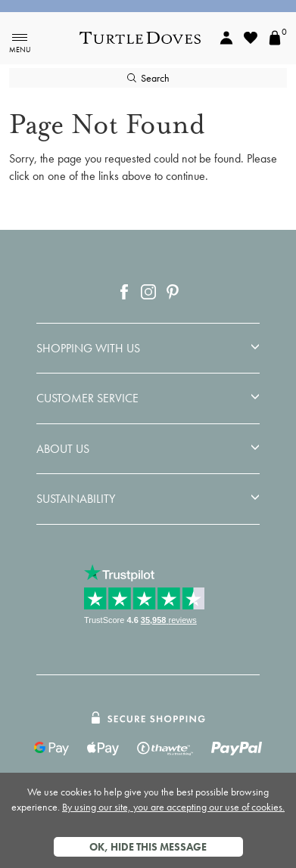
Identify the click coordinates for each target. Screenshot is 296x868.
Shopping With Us (88, 349)
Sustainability (76, 499)
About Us (63, 449)
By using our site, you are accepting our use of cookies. (173, 807)
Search (148, 78)
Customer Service (87, 398)
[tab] (148, 349)
